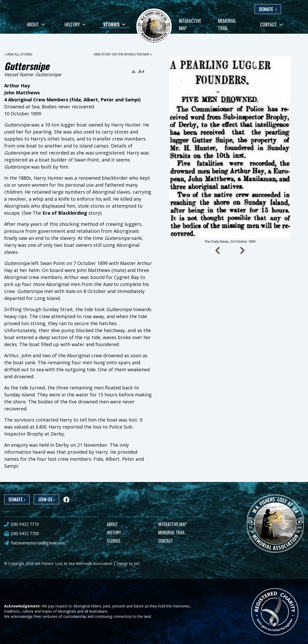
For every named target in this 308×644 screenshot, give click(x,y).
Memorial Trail (227, 24)
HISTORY (114, 533)
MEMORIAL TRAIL (171, 533)
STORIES (114, 541)
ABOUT (112, 524)
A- (134, 72)
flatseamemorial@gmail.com (38, 543)
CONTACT (166, 541)
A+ (142, 71)
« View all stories (18, 54)
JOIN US (46, 499)
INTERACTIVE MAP (172, 524)
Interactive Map (190, 24)
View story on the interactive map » (123, 54)
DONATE (268, 9)
